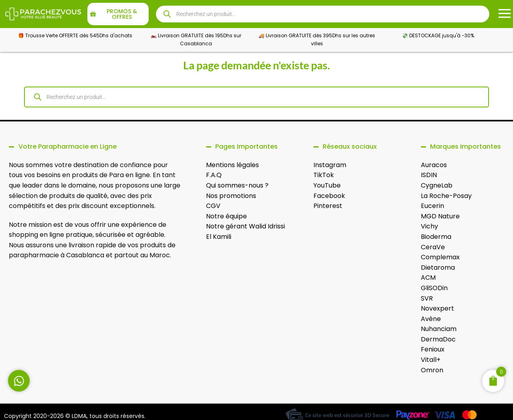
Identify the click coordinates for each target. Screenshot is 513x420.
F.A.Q (214, 175)
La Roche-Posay (446, 196)
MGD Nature (440, 216)
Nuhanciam (439, 329)
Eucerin (432, 206)
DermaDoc (438, 339)
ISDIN (429, 175)
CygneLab (437, 185)
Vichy (429, 226)
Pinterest (328, 206)
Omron (432, 370)
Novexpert (437, 308)
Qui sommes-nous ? (237, 185)
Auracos (434, 165)
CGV (213, 206)
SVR (427, 298)
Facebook (329, 196)
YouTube (327, 185)
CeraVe (433, 247)
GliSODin (434, 288)
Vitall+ (431, 360)
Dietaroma (438, 268)
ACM (428, 278)
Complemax (440, 257)
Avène (431, 319)
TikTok (324, 175)
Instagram (330, 165)
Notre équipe (226, 216)
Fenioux (433, 349)
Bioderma (436, 237)
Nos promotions (231, 196)
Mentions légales (232, 165)
